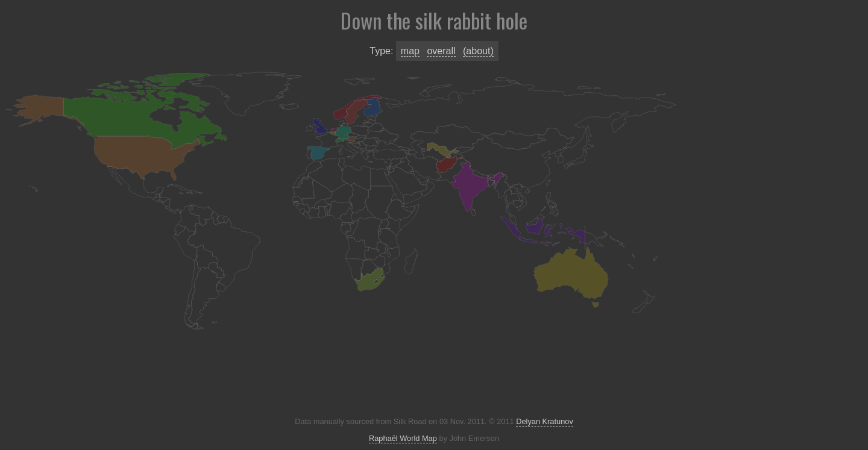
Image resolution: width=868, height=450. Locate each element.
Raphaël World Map (403, 438)
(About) (478, 51)
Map (410, 51)
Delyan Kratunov (545, 421)
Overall (441, 51)
